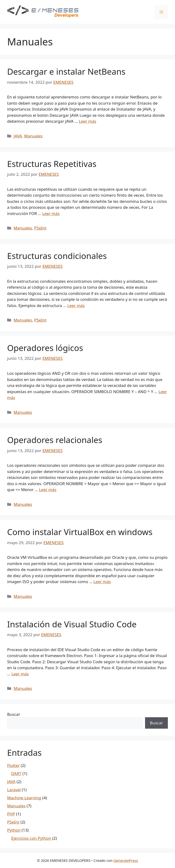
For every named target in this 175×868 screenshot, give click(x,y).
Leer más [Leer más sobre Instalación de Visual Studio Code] (20, 674)
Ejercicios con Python (31, 838)
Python (14, 830)
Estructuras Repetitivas (52, 164)
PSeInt (40, 228)
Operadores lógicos (45, 348)
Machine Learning (24, 798)
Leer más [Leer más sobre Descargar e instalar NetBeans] (88, 121)
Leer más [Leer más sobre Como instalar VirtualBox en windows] (102, 582)
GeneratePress (126, 860)
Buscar (14, 714)
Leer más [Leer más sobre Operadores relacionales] (48, 490)
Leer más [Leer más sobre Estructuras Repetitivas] (51, 213)
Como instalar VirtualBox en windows (80, 532)
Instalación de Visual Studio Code (72, 624)
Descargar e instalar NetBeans (66, 71)
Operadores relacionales (55, 440)
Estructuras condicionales (57, 256)
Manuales (33, 136)
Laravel (14, 790)
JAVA (18, 136)
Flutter (13, 765)
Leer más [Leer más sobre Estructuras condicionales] (76, 305)
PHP (11, 814)
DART (16, 773)
